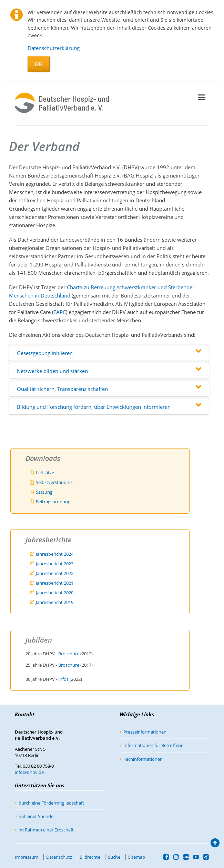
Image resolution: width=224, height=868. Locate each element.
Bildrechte (90, 857)
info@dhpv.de (29, 772)
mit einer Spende (36, 816)
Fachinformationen (143, 759)
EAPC (60, 312)
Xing (206, 857)
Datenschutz (59, 857)
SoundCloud (186, 857)
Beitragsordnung (53, 502)
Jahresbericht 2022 (55, 573)
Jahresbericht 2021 (55, 583)
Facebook (166, 857)
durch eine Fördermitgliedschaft (51, 803)
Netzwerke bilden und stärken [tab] (52, 371)
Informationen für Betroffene (153, 745)
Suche (114, 857)
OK (39, 64)
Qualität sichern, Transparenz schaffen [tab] (62, 389)
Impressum (27, 857)
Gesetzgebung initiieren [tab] (45, 353)
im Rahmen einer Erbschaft (46, 830)
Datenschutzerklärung (54, 48)
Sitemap (137, 857)
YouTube (196, 857)
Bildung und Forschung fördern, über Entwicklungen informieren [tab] (94, 407)
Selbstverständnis (54, 482)
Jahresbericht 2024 (55, 554)
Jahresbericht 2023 (55, 564)
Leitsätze (45, 473)
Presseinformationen (145, 732)
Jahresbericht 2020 (55, 593)
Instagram (176, 857)
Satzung (44, 492)
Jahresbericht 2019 (55, 602)
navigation (202, 97)
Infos (63, 679)
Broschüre (69, 654)
